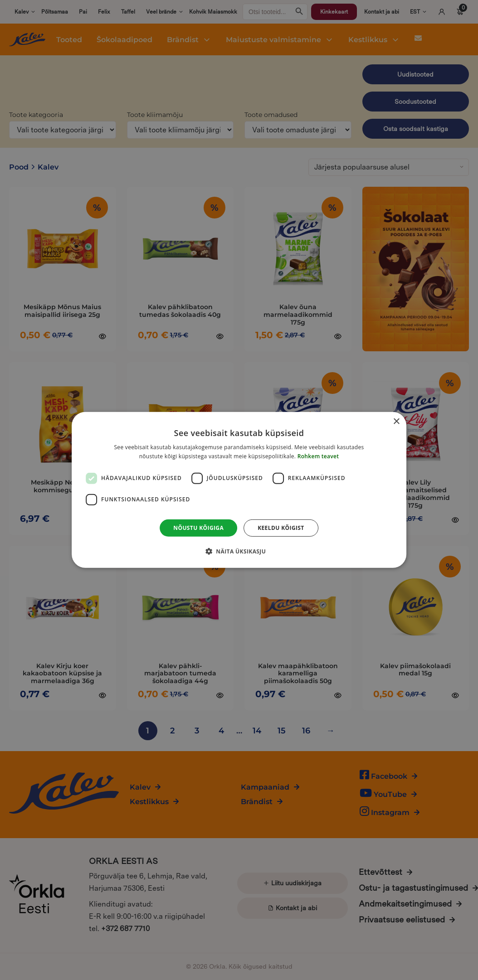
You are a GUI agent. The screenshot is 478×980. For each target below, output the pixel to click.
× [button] (396, 422)
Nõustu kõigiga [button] (198, 528)
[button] (239, 551)
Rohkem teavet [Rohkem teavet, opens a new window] (318, 456)
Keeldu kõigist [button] (281, 528)
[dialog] (239, 490)
